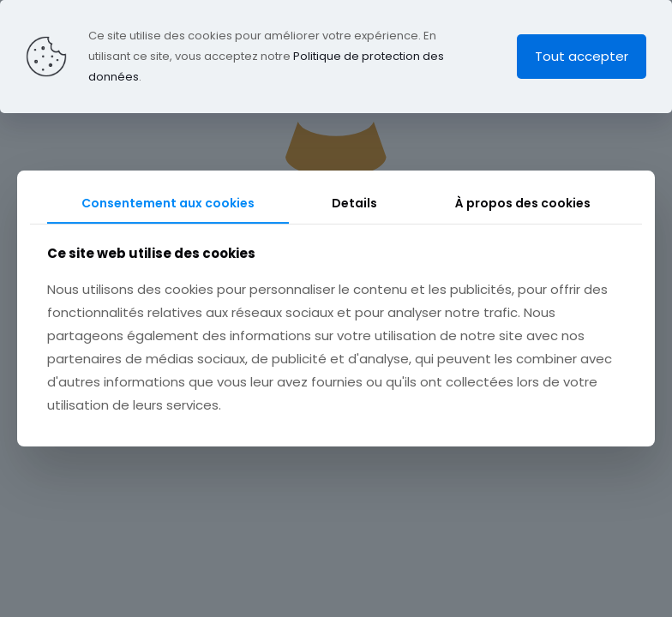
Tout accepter (582, 56)
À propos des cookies (523, 203)
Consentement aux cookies (168, 203)
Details (354, 203)
